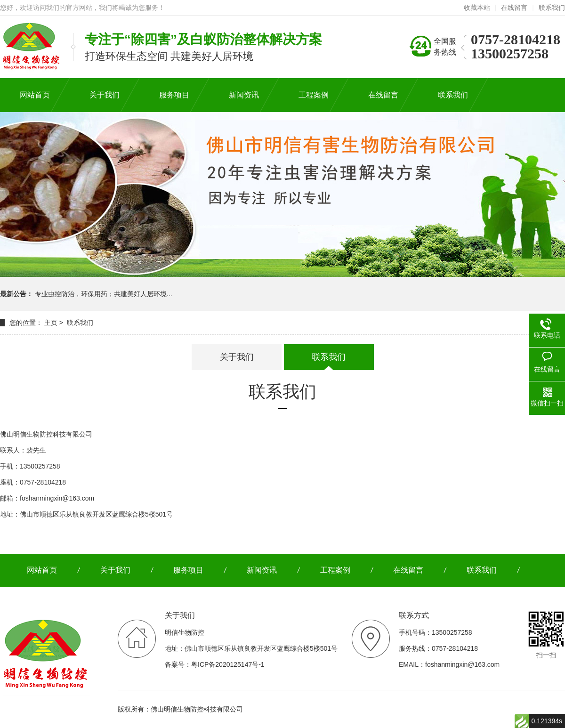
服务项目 (188, 570)
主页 (51, 323)
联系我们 (552, 8)
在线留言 (514, 8)
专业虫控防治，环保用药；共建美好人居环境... (104, 294)
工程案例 (335, 570)
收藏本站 (477, 8)
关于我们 (115, 570)
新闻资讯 (262, 570)
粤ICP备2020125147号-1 (228, 664)
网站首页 (42, 570)
